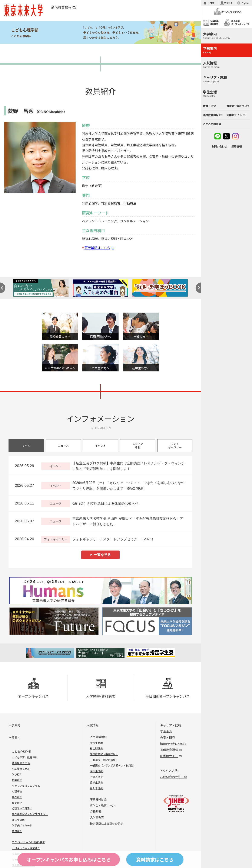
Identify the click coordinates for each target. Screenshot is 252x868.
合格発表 (96, 811)
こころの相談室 (212, 124)
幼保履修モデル (21, 763)
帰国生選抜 (96, 771)
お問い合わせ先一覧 (173, 777)
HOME (211, 3)
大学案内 (14, 725)
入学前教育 (97, 817)
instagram (235, 136)
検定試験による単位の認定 (107, 824)
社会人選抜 (96, 777)
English (245, 3)
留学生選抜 (96, 782)
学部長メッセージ (22, 825)
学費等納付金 (98, 799)
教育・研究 (168, 738)
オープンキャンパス (33, 688)
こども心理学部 (22, 751)
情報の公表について (173, 744)
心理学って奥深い (22, 808)
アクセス (228, 3)
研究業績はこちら (97, 248)
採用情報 (236, 146)
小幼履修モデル (21, 769)
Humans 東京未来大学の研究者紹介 (100, 591)
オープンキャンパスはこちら (69, 859)
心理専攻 (17, 791)
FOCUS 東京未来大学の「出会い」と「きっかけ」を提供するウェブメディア (147, 621)
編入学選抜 (96, 788)
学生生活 (166, 731)
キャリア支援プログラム (26, 786)
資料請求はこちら (155, 859)
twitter (226, 136)
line (218, 136)
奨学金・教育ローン (102, 805)
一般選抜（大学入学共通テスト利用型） (113, 765)
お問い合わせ (219, 146)
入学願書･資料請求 (101, 688)
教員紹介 (17, 831)
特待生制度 (96, 743)
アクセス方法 (169, 771)
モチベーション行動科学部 (29, 842)
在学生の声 (18, 820)
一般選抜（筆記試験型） (104, 760)
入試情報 (93, 725)
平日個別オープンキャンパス (168, 688)
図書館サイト (169, 756)
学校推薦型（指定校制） (104, 754)
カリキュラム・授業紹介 (26, 848)
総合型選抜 (96, 748)
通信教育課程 (61, 7)
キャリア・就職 (170, 725)
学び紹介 (17, 774)
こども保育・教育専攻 (25, 757)
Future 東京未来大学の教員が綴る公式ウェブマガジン (54, 621)
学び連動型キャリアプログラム (30, 814)
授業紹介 (17, 780)
